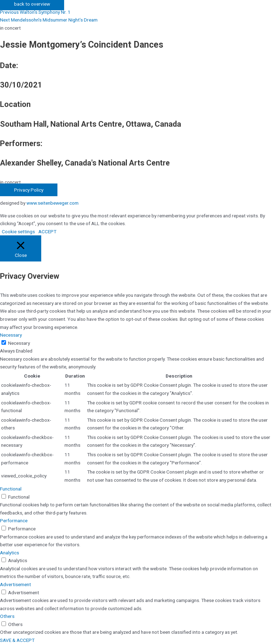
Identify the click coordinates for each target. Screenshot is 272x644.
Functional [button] (11, 489)
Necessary (19, 343)
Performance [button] (14, 520)
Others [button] (7, 616)
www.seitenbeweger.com (52, 203)
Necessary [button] (11, 335)
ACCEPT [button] (47, 231)
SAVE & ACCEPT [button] (17, 640)
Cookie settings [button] (18, 231)
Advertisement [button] (16, 584)
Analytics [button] (10, 553)
